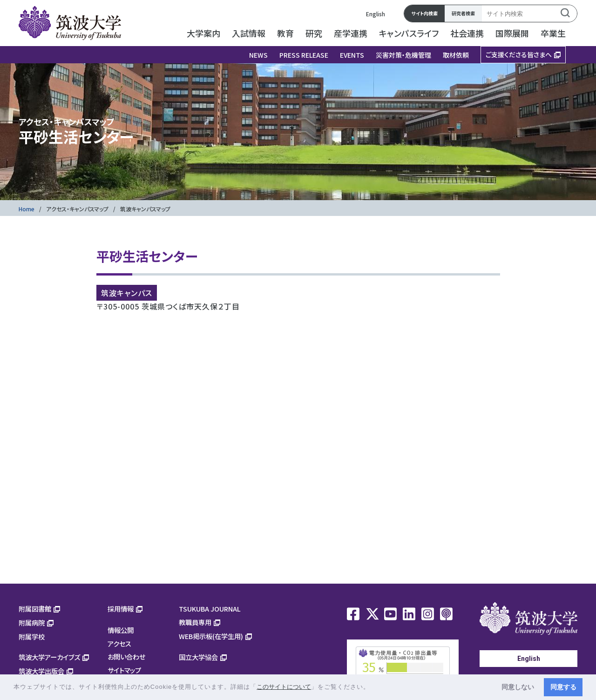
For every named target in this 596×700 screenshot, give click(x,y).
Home (27, 209)
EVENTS (352, 55)
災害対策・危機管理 (403, 55)
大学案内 (203, 33)
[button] (373, 688)
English (376, 14)
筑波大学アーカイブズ (49, 657)
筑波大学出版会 (41, 671)
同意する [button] (563, 687)
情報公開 (121, 630)
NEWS (258, 55)
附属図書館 (35, 609)
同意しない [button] (518, 687)
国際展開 (512, 33)
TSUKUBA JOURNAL (210, 609)
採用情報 (121, 609)
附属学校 (32, 636)
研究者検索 (463, 13)
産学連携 (351, 33)
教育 (285, 33)
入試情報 (249, 33)
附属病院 (32, 623)
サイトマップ (124, 670)
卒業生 (553, 33)
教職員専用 (195, 622)
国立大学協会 (198, 657)
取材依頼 (456, 55)
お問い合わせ (126, 656)
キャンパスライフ (409, 33)
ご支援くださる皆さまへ (519, 54)
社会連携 (467, 33)
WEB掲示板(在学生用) (211, 636)
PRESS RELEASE (304, 55)
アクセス (119, 643)
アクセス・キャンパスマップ (77, 209)
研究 (314, 33)
